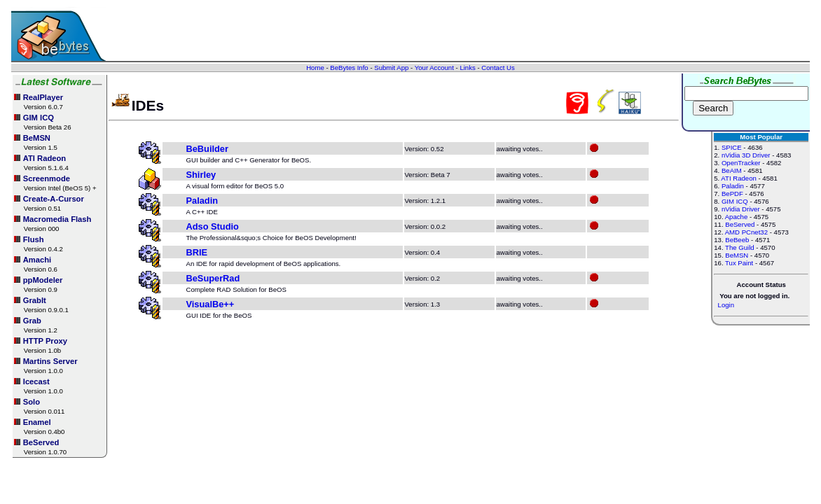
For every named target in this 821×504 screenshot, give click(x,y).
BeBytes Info (349, 68)
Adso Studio (213, 226)
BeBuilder (207, 149)
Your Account (434, 68)
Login (726, 305)
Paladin (202, 201)
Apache (737, 217)
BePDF (732, 194)
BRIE (197, 252)
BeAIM (732, 170)
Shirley (201, 175)
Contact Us (498, 68)
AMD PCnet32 (746, 232)
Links (467, 68)
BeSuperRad (213, 278)
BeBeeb (737, 240)
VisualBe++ (211, 304)
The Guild (740, 247)
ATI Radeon (738, 178)
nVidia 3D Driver (746, 155)
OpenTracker (741, 163)
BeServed (740, 224)
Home (315, 68)
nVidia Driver (741, 209)
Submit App (391, 68)
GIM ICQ (735, 201)
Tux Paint (739, 263)
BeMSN (737, 255)
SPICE (732, 147)
